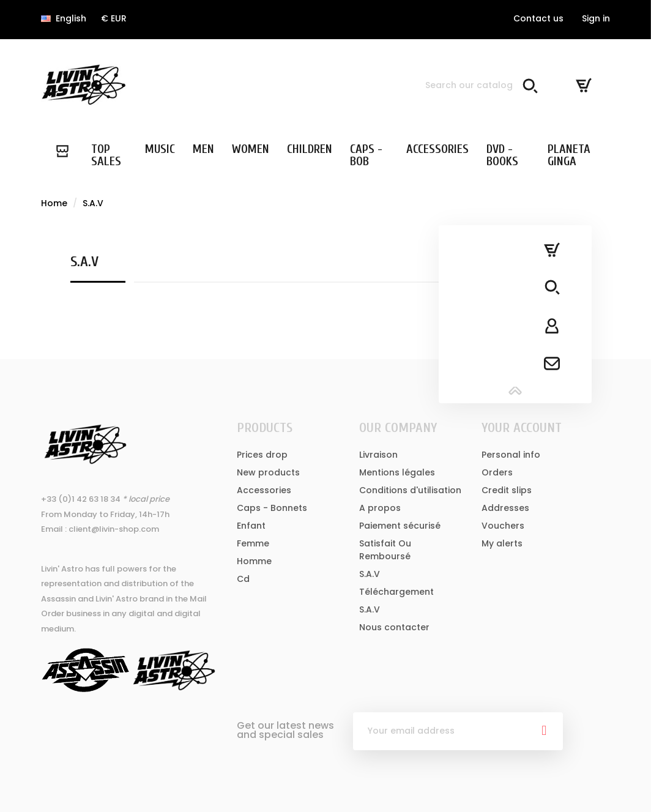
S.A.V (370, 574)
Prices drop (262, 455)
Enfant (251, 526)
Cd (243, 579)
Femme (253, 543)
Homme (254, 561)
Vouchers (503, 526)
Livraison (378, 455)
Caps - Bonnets (272, 508)
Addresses (505, 508)
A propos (380, 508)
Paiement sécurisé (400, 526)
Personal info (511, 455)
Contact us (538, 18)
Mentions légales (397, 472)
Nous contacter (394, 627)
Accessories (264, 490)
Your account (522, 428)
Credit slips (507, 490)
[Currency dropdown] (114, 19)
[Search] (479, 85)
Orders (497, 472)
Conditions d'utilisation (410, 490)
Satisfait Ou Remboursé (385, 550)
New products (268, 472)
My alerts (502, 543)
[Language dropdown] (64, 19)
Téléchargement (396, 592)
